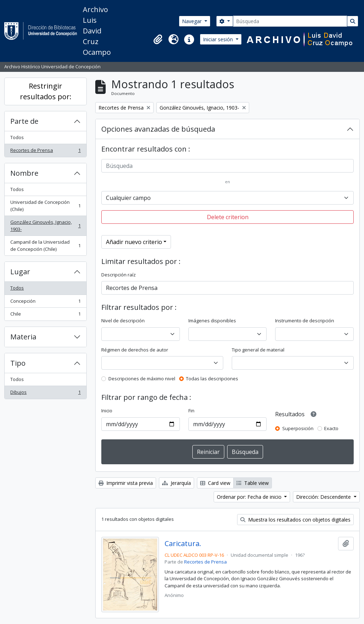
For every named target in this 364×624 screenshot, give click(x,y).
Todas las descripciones (212, 379)
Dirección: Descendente (324, 497)
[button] (158, 39)
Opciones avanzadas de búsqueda (158, 129)
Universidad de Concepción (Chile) (45, 206)
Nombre (24, 173)
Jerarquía (176, 483)
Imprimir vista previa (126, 483)
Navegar (192, 21)
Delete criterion (228, 217)
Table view (253, 483)
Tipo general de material (258, 350)
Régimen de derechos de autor (135, 350)
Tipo (18, 363)
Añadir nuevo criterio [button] (134, 242)
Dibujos (45, 394)
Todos (17, 137)
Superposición (298, 428)
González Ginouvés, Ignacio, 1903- (45, 226)
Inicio (107, 411)
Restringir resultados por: (46, 91)
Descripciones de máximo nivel (142, 379)
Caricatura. (183, 544)
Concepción (45, 303)
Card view (215, 483)
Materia (23, 337)
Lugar (20, 272)
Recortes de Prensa (45, 152)
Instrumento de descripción (305, 321)
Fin (191, 411)
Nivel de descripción (123, 321)
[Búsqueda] (290, 21)
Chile (45, 315)
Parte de (24, 121)
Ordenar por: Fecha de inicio (250, 497)
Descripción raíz (119, 275)
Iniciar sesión (219, 39)
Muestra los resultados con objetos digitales (295, 520)
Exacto (331, 428)
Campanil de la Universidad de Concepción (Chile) (45, 245)
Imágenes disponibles (212, 321)
